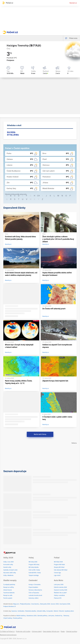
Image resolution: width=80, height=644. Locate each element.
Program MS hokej (34, 565)
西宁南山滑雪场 (13, 135)
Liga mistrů (57, 575)
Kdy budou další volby (10, 573)
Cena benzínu (35, 604)
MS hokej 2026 (33, 562)
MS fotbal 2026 (58, 562)
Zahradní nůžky (41, 611)
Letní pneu (51, 616)
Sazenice (14, 611)
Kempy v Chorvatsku (35, 585)
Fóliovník (61, 611)
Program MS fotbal (59, 565)
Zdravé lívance (8, 590)
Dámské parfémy (42, 616)
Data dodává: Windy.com (51, 631)
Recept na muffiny (9, 587)
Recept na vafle (8, 595)
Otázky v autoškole (59, 595)
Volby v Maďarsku (8, 575)
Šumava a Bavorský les (35, 590)
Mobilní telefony (21, 616)
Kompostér (50, 611)
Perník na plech (8, 598)
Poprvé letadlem (33, 587)
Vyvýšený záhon (69, 611)
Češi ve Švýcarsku (34, 593)
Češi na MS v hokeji (34, 570)
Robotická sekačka (31, 611)
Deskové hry (59, 616)
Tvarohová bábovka (9, 593)
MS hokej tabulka (34, 567)
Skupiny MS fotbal (59, 567)
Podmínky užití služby (23, 631)
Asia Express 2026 (65, 604)
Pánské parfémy (17, 618)
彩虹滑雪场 (11, 132)
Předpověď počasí (25, 604)
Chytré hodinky (8, 618)
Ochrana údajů (37, 631)
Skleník (56, 611)
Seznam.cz (73, 3)
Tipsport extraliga (34, 575)
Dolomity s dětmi (34, 598)
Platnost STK (58, 598)
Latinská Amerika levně (35, 595)
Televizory (66, 616)
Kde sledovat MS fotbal (61, 570)
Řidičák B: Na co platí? (60, 593)
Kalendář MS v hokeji (35, 573)
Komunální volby (8, 565)
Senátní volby (7, 567)
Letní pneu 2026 (59, 585)
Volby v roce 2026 (8, 562)
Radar (63, 631)
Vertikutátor (21, 611)
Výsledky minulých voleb (10, 570)
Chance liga (57, 573)
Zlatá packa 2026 (45, 604)
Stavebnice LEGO (32, 616)
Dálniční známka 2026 (60, 587)
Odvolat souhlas (72, 631)
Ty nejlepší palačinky (9, 585)
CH (38, 196)
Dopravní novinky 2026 (61, 590)
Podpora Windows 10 (9, 606)
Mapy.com (16, 604)
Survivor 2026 (55, 604)
